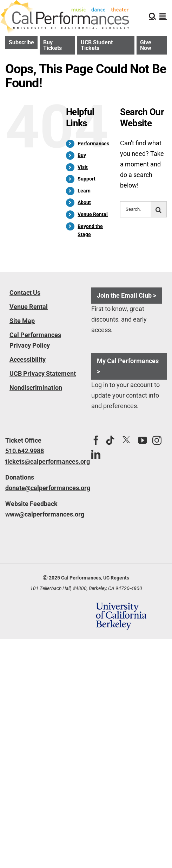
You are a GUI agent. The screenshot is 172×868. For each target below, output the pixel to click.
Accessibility (28, 359)
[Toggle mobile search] (152, 16)
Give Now (146, 45)
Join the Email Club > (127, 295)
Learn (84, 191)
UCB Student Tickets (97, 45)
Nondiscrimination (36, 388)
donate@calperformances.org (43, 488)
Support (87, 179)
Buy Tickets (52, 45)
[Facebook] (96, 440)
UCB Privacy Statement (43, 373)
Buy (82, 155)
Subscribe (21, 42)
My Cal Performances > (128, 366)
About (84, 202)
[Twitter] (126, 440)
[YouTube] (143, 440)
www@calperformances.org (43, 514)
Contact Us (25, 293)
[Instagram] (157, 440)
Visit (83, 167)
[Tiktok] (110, 440)
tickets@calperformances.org (43, 461)
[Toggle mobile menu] (163, 16)
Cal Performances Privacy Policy (35, 340)
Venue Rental (93, 214)
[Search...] (135, 209)
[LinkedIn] (96, 454)
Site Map (22, 321)
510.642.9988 (25, 451)
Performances (93, 144)
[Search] (159, 209)
